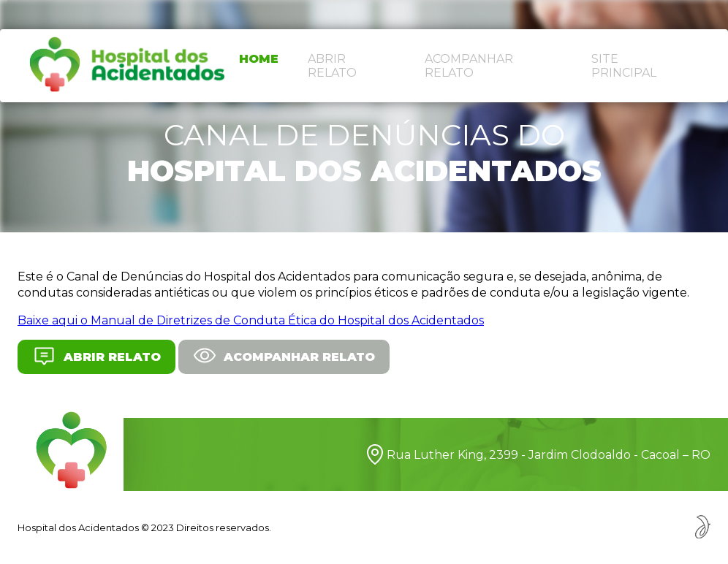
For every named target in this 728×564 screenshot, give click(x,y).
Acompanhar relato (469, 66)
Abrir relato (332, 66)
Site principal (624, 66)
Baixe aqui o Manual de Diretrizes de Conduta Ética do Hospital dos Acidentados (251, 320)
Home (259, 59)
